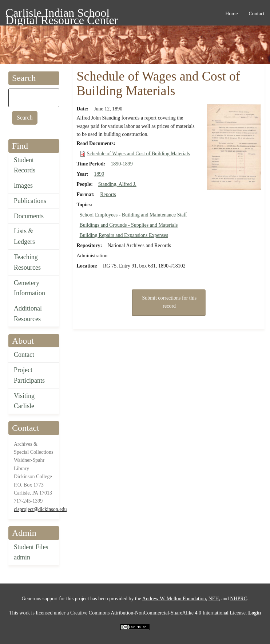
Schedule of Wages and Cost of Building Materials (139, 154)
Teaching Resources (27, 262)
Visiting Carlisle (24, 401)
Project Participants (29, 375)
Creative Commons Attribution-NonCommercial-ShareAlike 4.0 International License (158, 613)
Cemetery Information (29, 288)
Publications (30, 201)
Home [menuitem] (231, 14)
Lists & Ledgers (24, 236)
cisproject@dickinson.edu (40, 509)
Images (23, 186)
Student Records (25, 165)
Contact (24, 355)
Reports (108, 194)
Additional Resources (28, 314)
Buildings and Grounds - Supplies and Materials (129, 225)
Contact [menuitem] (257, 14)
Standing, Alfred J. (117, 184)
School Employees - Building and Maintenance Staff (133, 215)
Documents (29, 216)
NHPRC (239, 599)
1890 (99, 174)
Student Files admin (31, 552)
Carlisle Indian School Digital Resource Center (62, 14)
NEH (214, 599)
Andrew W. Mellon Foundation (174, 599)
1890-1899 (122, 164)
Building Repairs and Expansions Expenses (124, 235)
